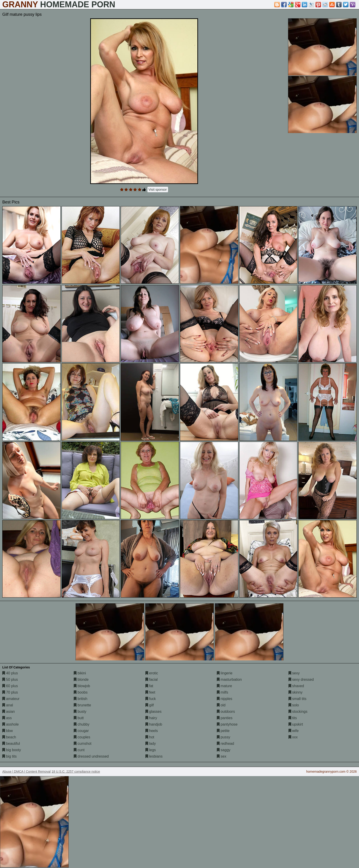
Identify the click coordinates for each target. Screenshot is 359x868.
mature (224, 686)
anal (8, 705)
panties (225, 718)
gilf (150, 705)
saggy (224, 750)
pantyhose (227, 724)
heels (152, 731)
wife (294, 731)
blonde (81, 680)
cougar (81, 731)
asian (9, 712)
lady (151, 744)
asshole (11, 724)
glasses (154, 712)
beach (9, 737)
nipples (224, 699)
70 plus (10, 692)
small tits (298, 699)
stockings (298, 712)
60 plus (10, 686)
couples (82, 737)
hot (150, 737)
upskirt (296, 724)
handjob (154, 724)
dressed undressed (91, 756)
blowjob (82, 686)
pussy (223, 737)
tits (293, 718)
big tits (10, 756)
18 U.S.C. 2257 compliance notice (76, 772)
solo (294, 705)
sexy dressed (301, 680)
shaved (296, 686)
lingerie (225, 673)
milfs (222, 692)
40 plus (10, 673)
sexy (294, 673)
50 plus (10, 680)
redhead (225, 744)
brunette (82, 705)
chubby (82, 724)
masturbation (229, 680)
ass (7, 718)
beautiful (11, 744)
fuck (151, 699)
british (80, 699)
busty (80, 712)
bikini (80, 673)
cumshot (83, 744)
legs (151, 750)
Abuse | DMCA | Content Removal (26, 772)
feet (150, 692)
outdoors (226, 712)
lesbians (154, 756)
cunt (79, 750)
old (221, 705)
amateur (11, 699)
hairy (151, 718)
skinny (296, 692)
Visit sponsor (158, 190)
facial (152, 680)
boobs (81, 692)
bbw (8, 731)
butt (79, 718)
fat (149, 686)
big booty (12, 750)
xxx (293, 737)
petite (223, 731)
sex (222, 756)
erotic (152, 673)
